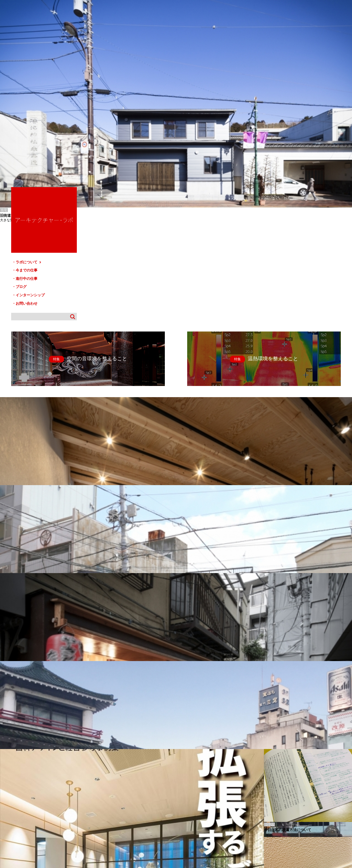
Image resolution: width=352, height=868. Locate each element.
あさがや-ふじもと (12, 782)
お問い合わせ (291, 126)
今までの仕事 (291, 94)
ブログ (285, 110)
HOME (8, 809)
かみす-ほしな (9, 786)
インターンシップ (294, 118)
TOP (346, 807)
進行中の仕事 (291, 102)
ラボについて (293, 86)
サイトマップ (178, 809)
